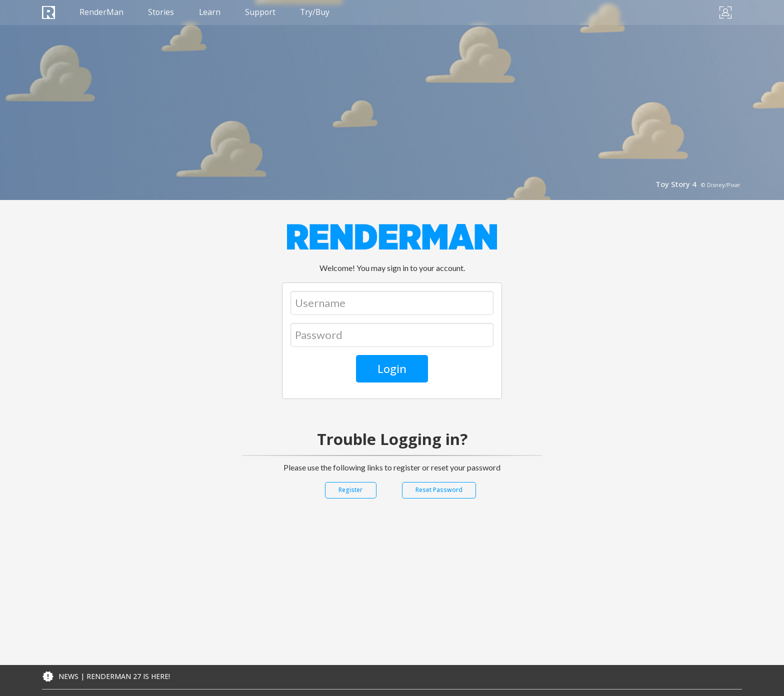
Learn (211, 12)
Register (350, 490)
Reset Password (439, 490)
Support (263, 12)
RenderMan (102, 12)
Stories (162, 12)
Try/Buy (319, 12)
